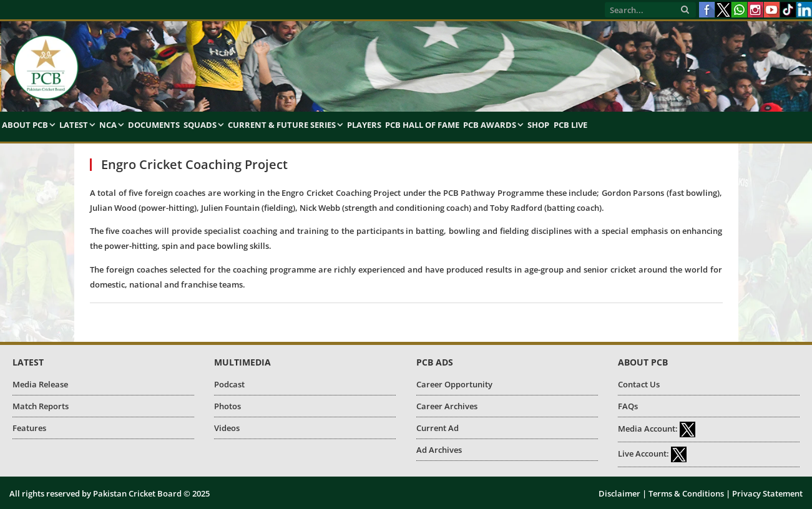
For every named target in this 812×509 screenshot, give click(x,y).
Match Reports (41, 406)
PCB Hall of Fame (422, 125)
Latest (74, 125)
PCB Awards (490, 125)
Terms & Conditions (686, 493)
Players (364, 125)
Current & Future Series (282, 125)
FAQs (628, 406)
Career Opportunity (454, 384)
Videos (227, 428)
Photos (227, 406)
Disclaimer (619, 493)
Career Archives (447, 406)
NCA (108, 125)
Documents (154, 125)
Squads (200, 125)
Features (29, 428)
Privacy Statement (767, 493)
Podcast (229, 384)
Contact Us (639, 384)
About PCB (25, 125)
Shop (538, 125)
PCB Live (570, 125)
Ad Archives (439, 450)
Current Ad (438, 428)
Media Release (40, 384)
